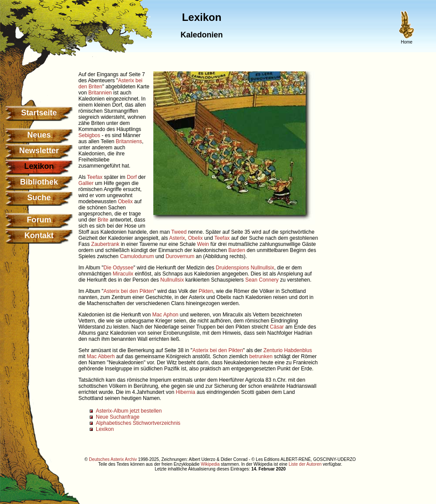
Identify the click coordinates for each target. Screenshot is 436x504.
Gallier (86, 183)
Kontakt (39, 235)
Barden (237, 250)
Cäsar (277, 327)
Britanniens (129, 141)
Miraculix (123, 274)
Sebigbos (89, 135)
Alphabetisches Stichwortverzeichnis (138, 423)
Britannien (100, 93)
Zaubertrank (105, 244)
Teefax (95, 177)
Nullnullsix (262, 268)
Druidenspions (232, 268)
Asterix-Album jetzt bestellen (129, 411)
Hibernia (185, 392)
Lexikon (105, 429)
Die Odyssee (119, 268)
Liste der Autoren (305, 464)
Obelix (125, 202)
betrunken (261, 356)
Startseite (39, 113)
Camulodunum (137, 256)
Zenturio (273, 350)
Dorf (132, 177)
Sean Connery (262, 280)
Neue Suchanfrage (118, 417)
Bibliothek (39, 182)
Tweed (179, 232)
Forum (39, 220)
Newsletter (39, 151)
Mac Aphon (165, 315)
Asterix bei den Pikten (129, 291)
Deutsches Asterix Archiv (113, 459)
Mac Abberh (101, 356)
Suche (39, 198)
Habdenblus (298, 350)
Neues (39, 135)
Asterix (177, 238)
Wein (203, 244)
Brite (103, 220)
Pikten (206, 291)
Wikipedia (210, 464)
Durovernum (180, 256)
